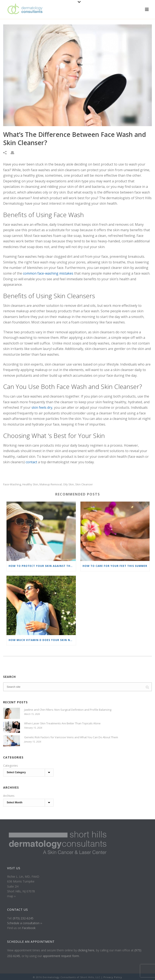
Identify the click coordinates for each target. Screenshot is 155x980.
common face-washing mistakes (48, 273)
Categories (11, 766)
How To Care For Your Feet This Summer (115, 566)
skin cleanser (84, 484)
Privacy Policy (113, 977)
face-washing (12, 484)
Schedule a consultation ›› (25, 923)
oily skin (68, 484)
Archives (9, 796)
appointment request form (61, 956)
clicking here (86, 950)
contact (31, 462)
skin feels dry (42, 407)
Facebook (29, 928)
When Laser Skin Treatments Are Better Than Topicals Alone (62, 723)
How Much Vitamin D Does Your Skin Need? (42, 640)
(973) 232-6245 (23, 918)
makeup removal (51, 484)
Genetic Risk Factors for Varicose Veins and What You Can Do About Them (71, 737)
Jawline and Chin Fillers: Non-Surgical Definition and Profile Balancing (68, 710)
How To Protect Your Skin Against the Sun (42, 566)
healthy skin (30, 484)
